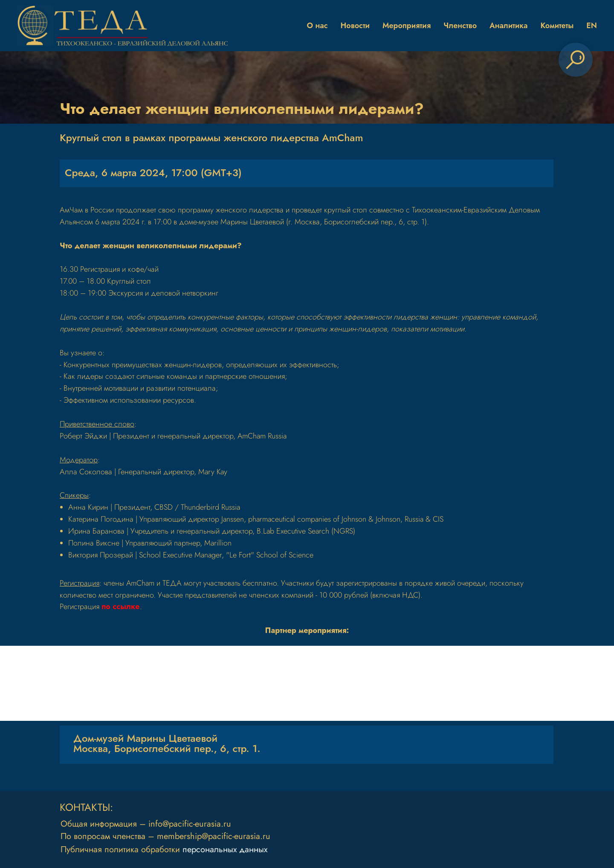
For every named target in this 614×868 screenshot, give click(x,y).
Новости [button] (355, 26)
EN (592, 26)
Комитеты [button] (557, 26)
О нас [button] (317, 26)
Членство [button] (460, 26)
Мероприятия (407, 26)
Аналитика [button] (508, 26)
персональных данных (225, 849)
